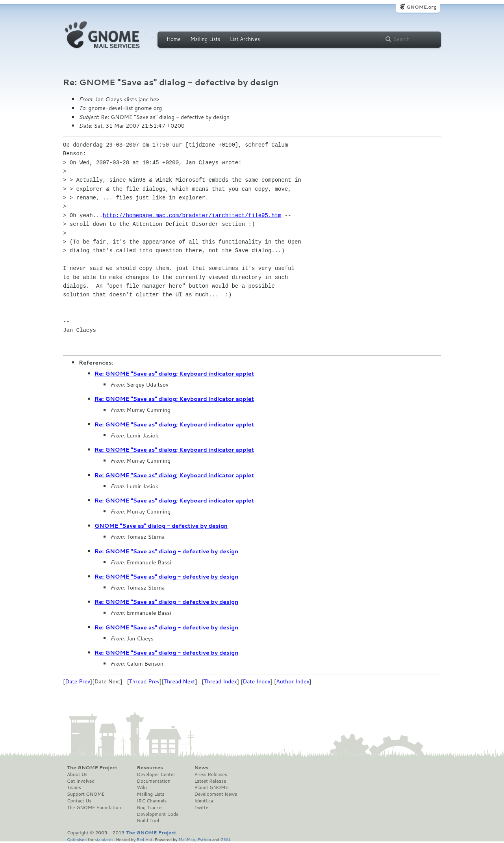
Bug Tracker (150, 808)
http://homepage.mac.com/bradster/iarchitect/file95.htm (192, 215)
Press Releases (210, 774)
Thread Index (220, 681)
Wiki (142, 787)
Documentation (154, 781)
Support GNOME (86, 794)
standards (104, 839)
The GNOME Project (92, 768)
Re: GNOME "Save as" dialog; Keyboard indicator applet (174, 374)
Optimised (77, 839)
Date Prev (78, 681)
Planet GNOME (211, 787)
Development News (216, 794)
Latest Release (210, 781)
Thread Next (180, 681)
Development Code (158, 814)
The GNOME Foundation (94, 808)
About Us (77, 774)
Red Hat (145, 839)
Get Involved (81, 781)
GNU (225, 839)
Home (174, 39)
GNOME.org (422, 7)
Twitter (202, 808)
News (201, 768)
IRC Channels (152, 801)
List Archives (245, 39)
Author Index (293, 681)
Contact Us (79, 801)
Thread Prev (145, 681)
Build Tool (148, 821)
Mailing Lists (205, 39)
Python (204, 839)
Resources (150, 768)
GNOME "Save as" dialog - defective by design (161, 526)
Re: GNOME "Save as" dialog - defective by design (166, 551)
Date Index (257, 681)
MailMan (187, 839)
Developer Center (156, 774)
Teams (74, 787)
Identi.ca (204, 801)
